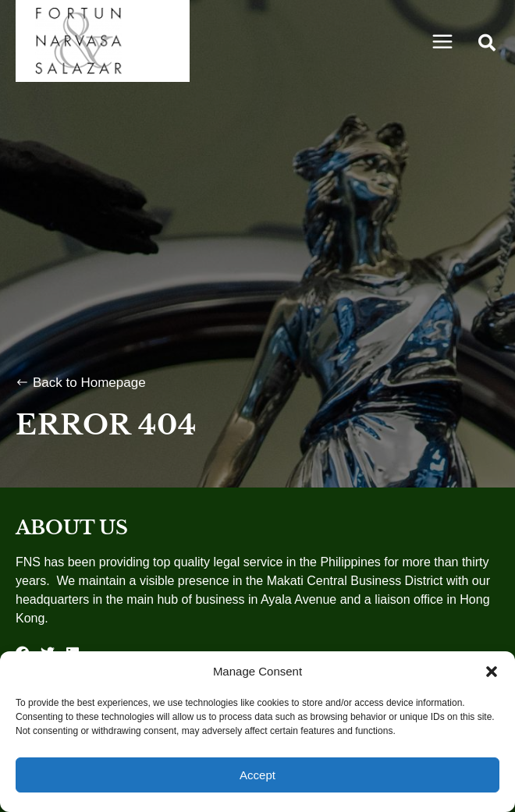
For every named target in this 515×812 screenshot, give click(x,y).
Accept (257, 775)
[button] (492, 672)
